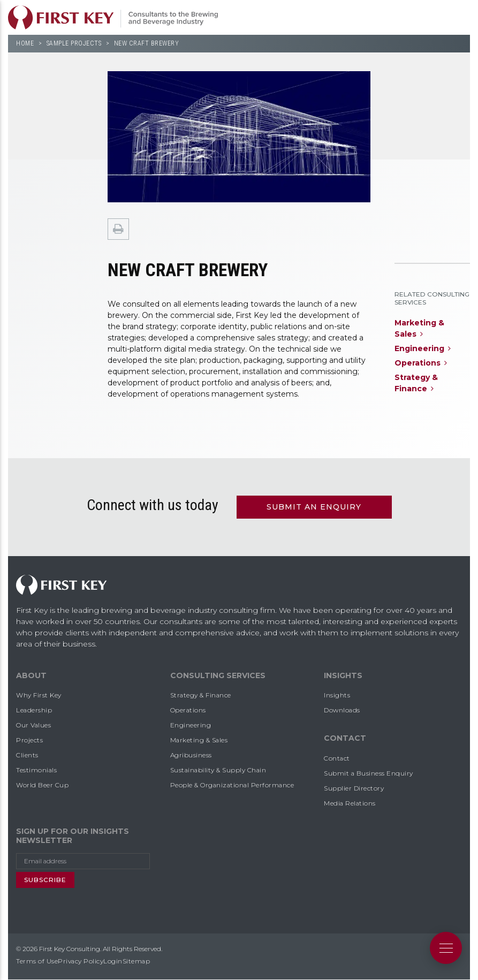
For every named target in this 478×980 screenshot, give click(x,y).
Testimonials (36, 770)
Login (113, 961)
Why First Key (39, 695)
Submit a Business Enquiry (369, 773)
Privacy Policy (81, 961)
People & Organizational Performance (232, 785)
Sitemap (136, 961)
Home (25, 43)
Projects (29, 740)
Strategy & (417, 383)
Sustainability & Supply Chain (218, 770)
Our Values (33, 725)
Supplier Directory (354, 788)
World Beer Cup (42, 785)
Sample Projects (74, 43)
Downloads (342, 710)
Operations (188, 710)
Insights (337, 695)
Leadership (34, 710)
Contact (337, 758)
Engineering (191, 725)
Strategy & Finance (201, 695)
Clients (27, 755)
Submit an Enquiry (314, 507)
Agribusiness (191, 755)
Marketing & (420, 329)
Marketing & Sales (199, 740)
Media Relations (350, 803)
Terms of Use (37, 961)
